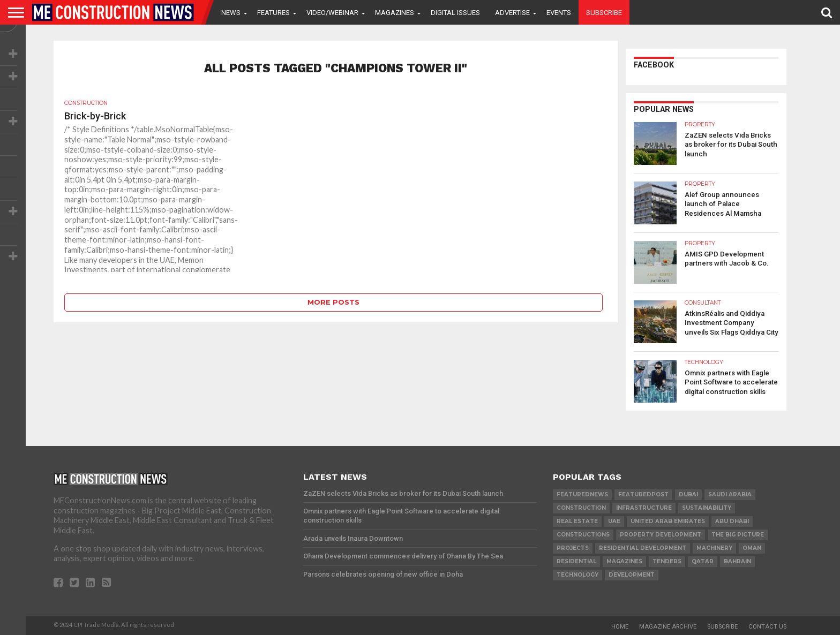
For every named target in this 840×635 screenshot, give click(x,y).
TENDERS (667, 561)
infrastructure (644, 508)
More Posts (333, 302)
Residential (576, 561)
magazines (624, 561)
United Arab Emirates (668, 521)
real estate (577, 521)
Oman (752, 548)
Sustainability (707, 508)
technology (577, 575)
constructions (583, 535)
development (632, 575)
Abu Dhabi (732, 521)
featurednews (582, 494)
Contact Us (767, 627)
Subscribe (604, 13)
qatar (703, 561)
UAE (614, 521)
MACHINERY (714, 548)
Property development (661, 535)
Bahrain (737, 561)
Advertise (512, 13)
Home (620, 627)
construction (581, 508)
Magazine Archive (668, 627)
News (231, 13)
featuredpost (643, 494)
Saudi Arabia (730, 494)
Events (559, 13)
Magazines (395, 13)
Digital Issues (455, 13)
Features (273, 13)
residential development (643, 548)
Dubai (688, 494)
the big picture (738, 535)
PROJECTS (573, 548)
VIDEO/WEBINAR (332, 13)
